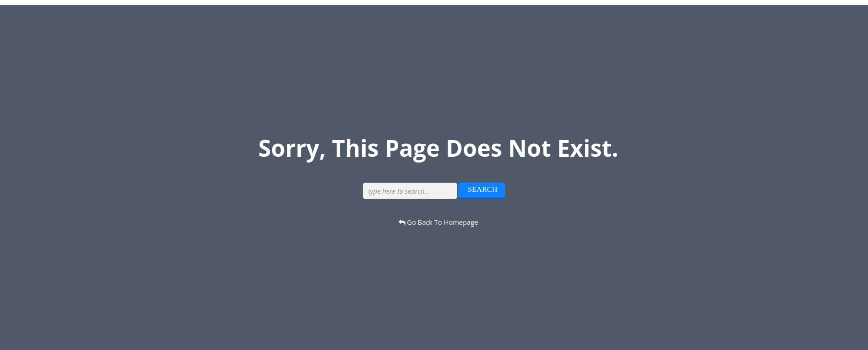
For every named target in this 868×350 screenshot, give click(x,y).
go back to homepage (439, 222)
